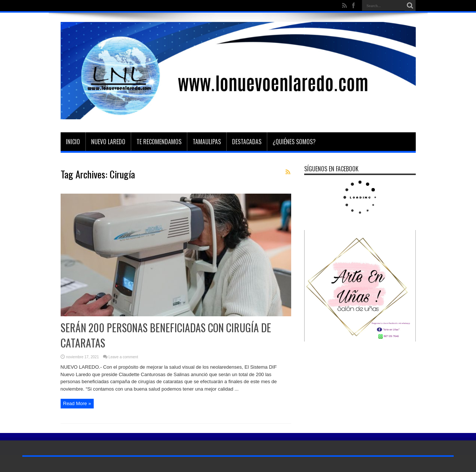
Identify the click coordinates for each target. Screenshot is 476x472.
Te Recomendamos (159, 142)
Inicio (73, 142)
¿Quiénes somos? (294, 142)
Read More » (77, 403)
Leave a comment (123, 357)
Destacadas (247, 142)
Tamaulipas (207, 142)
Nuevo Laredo (108, 142)
